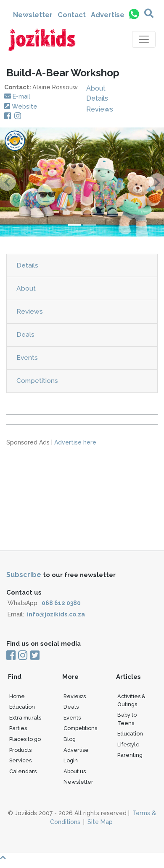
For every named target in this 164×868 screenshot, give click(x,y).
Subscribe (24, 575)
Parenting (130, 755)
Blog (70, 739)
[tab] (82, 265)
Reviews (100, 109)
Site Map (100, 822)
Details (97, 98)
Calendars (23, 771)
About (96, 88)
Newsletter (33, 15)
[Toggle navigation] (144, 39)
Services (20, 760)
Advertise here (75, 442)
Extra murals (25, 718)
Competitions (37, 381)
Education (22, 707)
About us (75, 771)
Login (71, 760)
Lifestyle (128, 745)
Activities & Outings (131, 700)
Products (20, 750)
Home (17, 696)
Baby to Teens (127, 719)
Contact (72, 15)
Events (27, 357)
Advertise (108, 15)
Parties (18, 728)
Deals (25, 334)
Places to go (25, 739)
